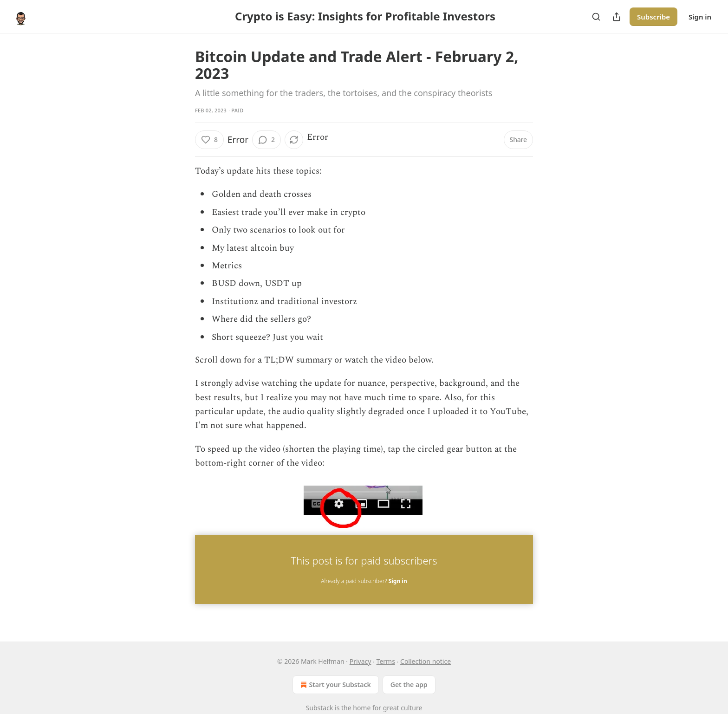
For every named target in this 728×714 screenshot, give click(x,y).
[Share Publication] (617, 17)
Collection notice (426, 661)
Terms (386, 661)
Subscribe (653, 17)
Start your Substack (335, 685)
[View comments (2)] (266, 140)
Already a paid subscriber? (364, 581)
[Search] (596, 17)
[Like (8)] (209, 140)
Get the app (409, 685)
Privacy (361, 661)
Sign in (700, 17)
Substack (320, 708)
